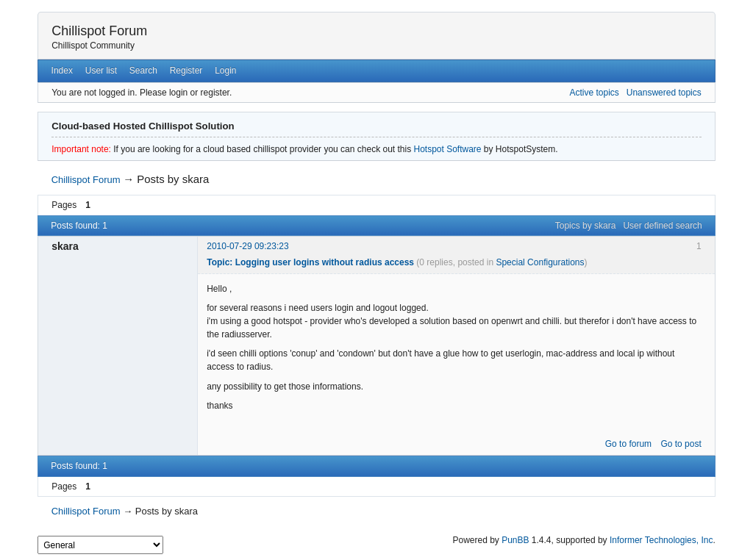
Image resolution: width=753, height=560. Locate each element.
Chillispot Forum (99, 31)
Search (143, 71)
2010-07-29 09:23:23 (247, 246)
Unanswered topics (664, 93)
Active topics (594, 93)
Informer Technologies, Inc (661, 540)
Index (62, 71)
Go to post (681, 444)
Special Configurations (540, 262)
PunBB (515, 540)
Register (186, 71)
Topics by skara (586, 226)
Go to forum (628, 444)
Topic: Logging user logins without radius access (310, 262)
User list (101, 71)
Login (225, 71)
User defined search (662, 226)
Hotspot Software (447, 149)
